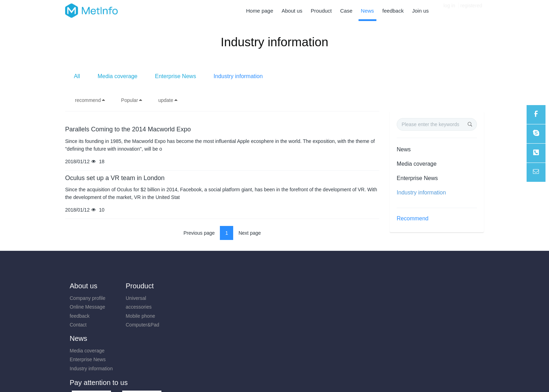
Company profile (88, 298)
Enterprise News (282, 76)
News (404, 149)
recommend (90, 100)
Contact (78, 325)
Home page (260, 11)
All (183, 76)
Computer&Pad (139, 325)
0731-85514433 (413, 302)
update (168, 100)
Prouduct (136, 286)
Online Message (87, 307)
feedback (80, 316)
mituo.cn (316, 377)
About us (84, 286)
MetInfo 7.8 (263, 377)
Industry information (344, 76)
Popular (132, 100)
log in (449, 11)
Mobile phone (137, 316)
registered (471, 11)
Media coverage (224, 76)
